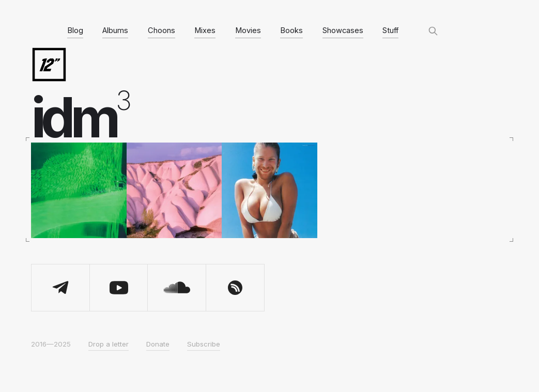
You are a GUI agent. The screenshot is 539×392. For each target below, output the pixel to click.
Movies (248, 30)
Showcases (343, 30)
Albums (115, 30)
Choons (161, 30)
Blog (75, 30)
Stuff (390, 30)
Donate (158, 344)
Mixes (205, 30)
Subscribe (204, 344)
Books (291, 30)
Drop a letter (109, 344)
